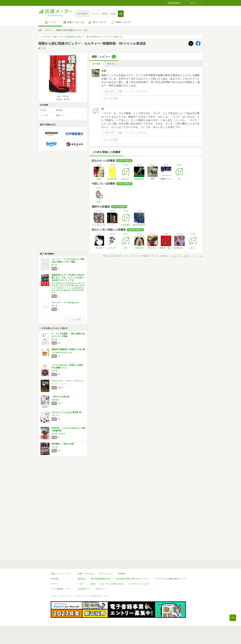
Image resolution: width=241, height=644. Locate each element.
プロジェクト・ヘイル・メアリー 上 (68, 381)
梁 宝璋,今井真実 (58, 434)
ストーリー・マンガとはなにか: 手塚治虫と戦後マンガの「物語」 (68, 261)
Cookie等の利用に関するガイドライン (133, 579)
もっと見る (75, 320)
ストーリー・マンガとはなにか (65, 302)
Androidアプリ (84, 589)
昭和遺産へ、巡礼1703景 (63, 444)
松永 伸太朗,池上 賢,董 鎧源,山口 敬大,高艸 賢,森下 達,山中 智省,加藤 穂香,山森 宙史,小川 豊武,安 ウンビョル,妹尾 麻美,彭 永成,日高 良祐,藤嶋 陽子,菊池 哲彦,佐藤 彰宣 (68, 288)
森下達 (54, 265)
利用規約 (122, 574)
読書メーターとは (86, 574)
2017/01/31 (142, 133)
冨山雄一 (55, 339)
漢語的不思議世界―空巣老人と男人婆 (68, 349)
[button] (121, 14)
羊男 (104, 71)
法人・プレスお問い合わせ (112, 584)
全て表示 (96, 64)
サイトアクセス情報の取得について (170, 579)
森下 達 (49, 30)
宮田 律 (55, 371)
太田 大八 (55, 415)
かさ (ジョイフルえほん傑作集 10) (67, 412)
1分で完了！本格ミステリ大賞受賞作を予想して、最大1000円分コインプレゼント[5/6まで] (82, 37)
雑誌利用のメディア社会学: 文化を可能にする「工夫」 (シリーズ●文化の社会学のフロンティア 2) (68, 277)
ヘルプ (81, 584)
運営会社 (82, 579)
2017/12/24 (142, 91)
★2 (121, 91)
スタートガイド (106, 574)
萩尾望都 (55, 400)
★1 (121, 133)
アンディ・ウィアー (60, 384)
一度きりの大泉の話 (60, 397)
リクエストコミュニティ (140, 584)
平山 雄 (55, 447)
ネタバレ (111, 64)
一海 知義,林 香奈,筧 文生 (62, 352)
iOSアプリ (100, 589)
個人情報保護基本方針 (101, 579)
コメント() (129, 91)
